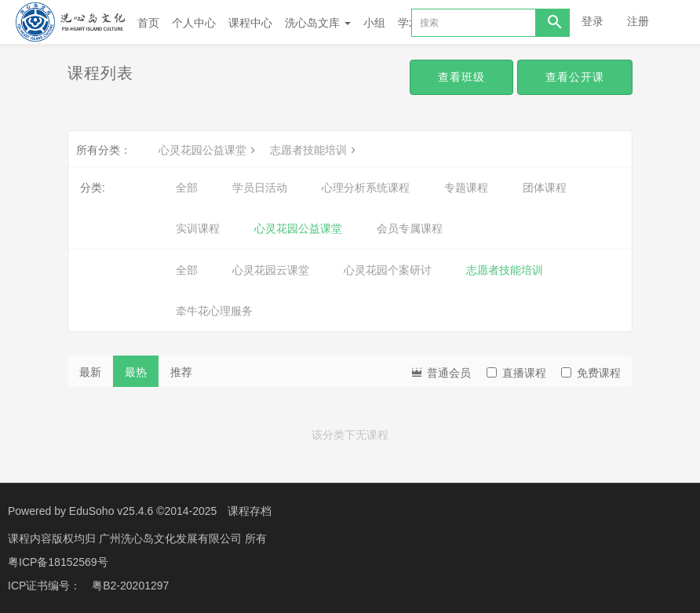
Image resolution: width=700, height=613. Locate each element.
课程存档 (250, 511)
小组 (374, 23)
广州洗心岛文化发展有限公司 (172, 538)
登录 (592, 21)
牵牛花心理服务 (214, 311)
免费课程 (591, 373)
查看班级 (461, 77)
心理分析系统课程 (366, 188)
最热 (136, 372)
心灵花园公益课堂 (209, 150)
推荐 (181, 372)
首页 (148, 23)
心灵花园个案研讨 (388, 270)
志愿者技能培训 (315, 150)
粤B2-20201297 (130, 586)
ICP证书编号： (44, 586)
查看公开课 (575, 77)
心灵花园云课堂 (271, 270)
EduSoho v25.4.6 (111, 511)
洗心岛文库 (318, 23)
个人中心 (194, 23)
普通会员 (440, 372)
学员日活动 (260, 188)
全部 (187, 188)
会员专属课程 (410, 228)
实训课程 (198, 228)
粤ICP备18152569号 (58, 562)
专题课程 (466, 188)
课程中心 (250, 23)
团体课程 (545, 188)
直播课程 (516, 373)
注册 (638, 21)
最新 (90, 372)
